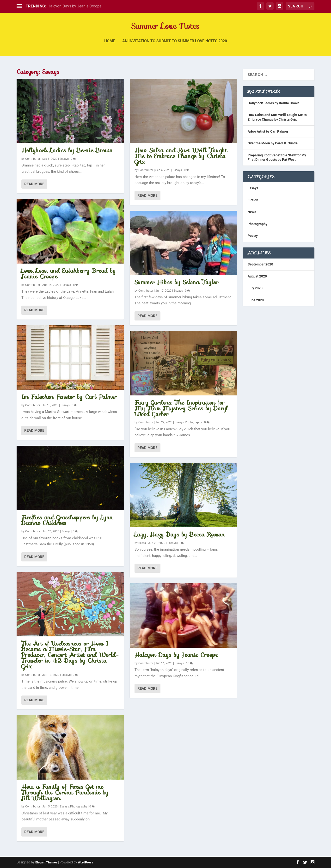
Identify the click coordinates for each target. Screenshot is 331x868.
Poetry (253, 236)
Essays (64, 159)
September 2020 (260, 264)
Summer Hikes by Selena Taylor (177, 282)
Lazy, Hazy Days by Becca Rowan (180, 535)
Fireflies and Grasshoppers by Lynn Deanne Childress (67, 520)
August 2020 (257, 276)
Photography (79, 806)
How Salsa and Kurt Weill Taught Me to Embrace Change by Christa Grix (181, 156)
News (252, 212)
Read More (34, 184)
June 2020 (256, 300)
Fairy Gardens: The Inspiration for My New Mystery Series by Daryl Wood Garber (181, 408)
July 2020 (255, 288)
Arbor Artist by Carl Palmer (268, 131)
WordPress (86, 862)
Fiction (253, 200)
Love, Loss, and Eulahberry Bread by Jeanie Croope (69, 274)
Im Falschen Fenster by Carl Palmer (69, 397)
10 (189, 663)
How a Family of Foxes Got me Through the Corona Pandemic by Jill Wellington (65, 793)
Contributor (33, 159)
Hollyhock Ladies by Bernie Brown (67, 150)
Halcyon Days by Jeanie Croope (74, 6)
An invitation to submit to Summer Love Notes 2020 (175, 45)
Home (110, 45)
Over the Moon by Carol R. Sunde (273, 143)
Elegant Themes (46, 862)
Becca (142, 543)
